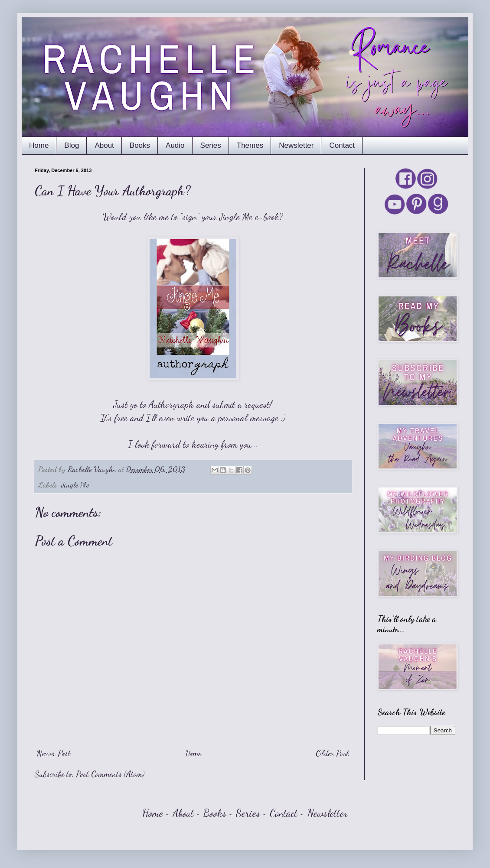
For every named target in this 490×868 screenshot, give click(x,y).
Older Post (332, 753)
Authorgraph (171, 404)
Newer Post (54, 753)
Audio (175, 145)
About (104, 145)
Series (211, 145)
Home (39, 145)
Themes (250, 145)
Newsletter (296, 145)
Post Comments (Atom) (110, 774)
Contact (342, 145)
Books (140, 145)
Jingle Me (75, 484)
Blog (72, 145)
